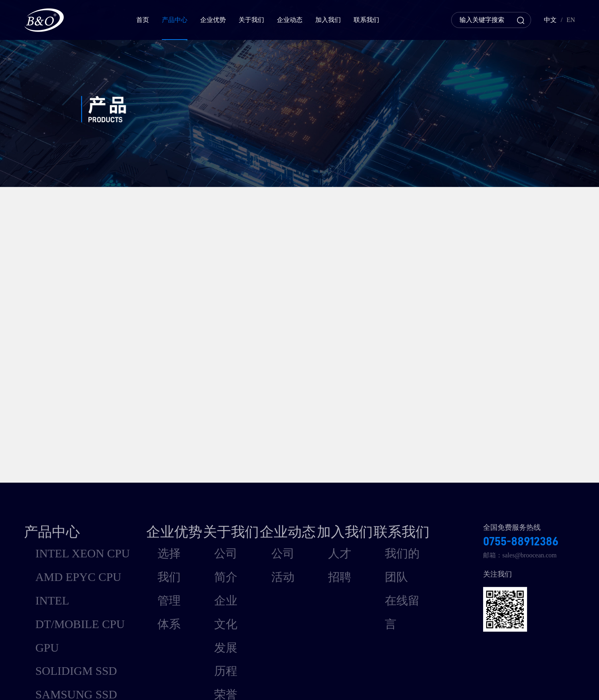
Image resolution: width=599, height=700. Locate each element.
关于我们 (251, 20)
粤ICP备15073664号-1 (270, 682)
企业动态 (290, 20)
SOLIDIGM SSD (46, 565)
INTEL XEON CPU (50, 507)
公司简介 (214, 507)
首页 (143, 20)
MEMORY (38, 594)
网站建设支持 (525, 682)
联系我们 (366, 20)
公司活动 (283, 507)
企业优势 (213, 20)
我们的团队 (424, 507)
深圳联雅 (562, 682)
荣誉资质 (214, 550)
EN (571, 20)
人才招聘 (352, 507)
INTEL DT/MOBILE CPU (58, 536)
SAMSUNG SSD (46, 579)
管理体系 (145, 522)
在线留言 (421, 522)
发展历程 (214, 536)
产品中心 (175, 20)
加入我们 (328, 20)
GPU (30, 550)
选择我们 (145, 507)
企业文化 (214, 522)
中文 (550, 20)
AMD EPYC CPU (47, 522)
